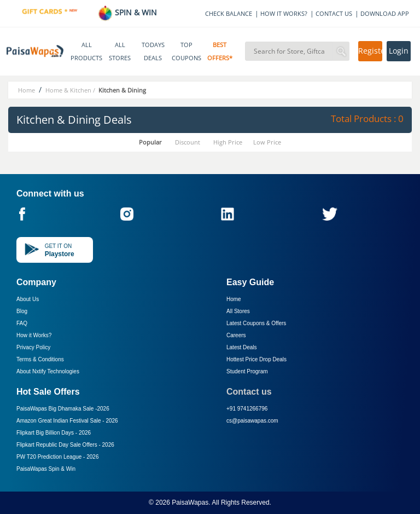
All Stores (238, 311)
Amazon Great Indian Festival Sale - (67, 421)
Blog (22, 311)
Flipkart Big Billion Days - (54, 433)
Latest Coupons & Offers (256, 323)
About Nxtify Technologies (48, 371)
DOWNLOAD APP (385, 13)
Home (234, 299)
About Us (28, 299)
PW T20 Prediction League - (57, 457)
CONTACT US (334, 13)
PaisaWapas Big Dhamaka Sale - (63, 409)
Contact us (249, 392)
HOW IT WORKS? (284, 13)
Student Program (247, 371)
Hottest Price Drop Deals (256, 359)
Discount (188, 142)
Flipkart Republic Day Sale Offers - (65, 445)
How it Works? (34, 335)
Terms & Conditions (40, 359)
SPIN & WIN (127, 12)
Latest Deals (242, 347)
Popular (150, 142)
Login (399, 51)
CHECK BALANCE (229, 13)
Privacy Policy (33, 347)
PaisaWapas (190, 503)
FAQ (22, 323)
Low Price (267, 142)
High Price (228, 142)
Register (370, 51)
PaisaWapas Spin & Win (46, 469)
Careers (236, 335)
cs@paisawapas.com (252, 421)
